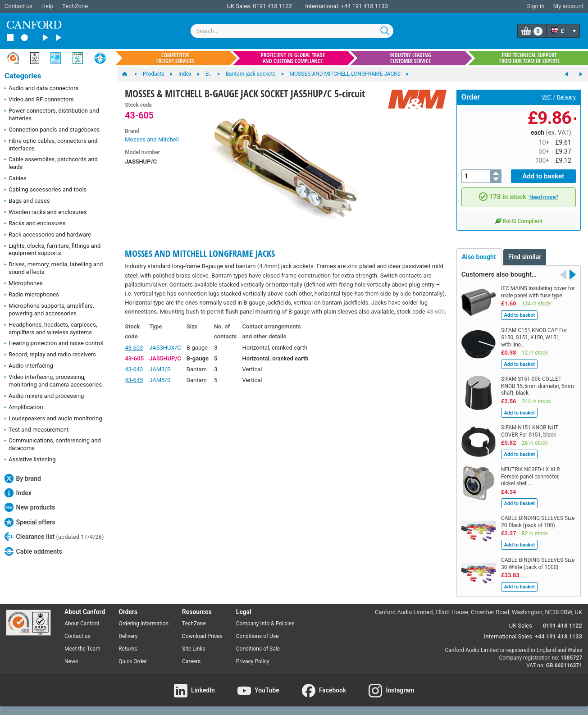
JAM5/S (160, 380)
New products (30, 507)
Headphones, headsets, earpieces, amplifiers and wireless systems (51, 328)
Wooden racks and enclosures (46, 213)
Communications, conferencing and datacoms (53, 444)
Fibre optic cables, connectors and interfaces (51, 145)
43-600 (436, 312)
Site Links (194, 649)
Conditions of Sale (258, 649)
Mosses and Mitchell (152, 139)
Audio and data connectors (41, 89)
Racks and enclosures (35, 224)
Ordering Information (144, 624)
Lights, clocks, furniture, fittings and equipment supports (52, 250)
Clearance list (54, 537)
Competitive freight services (175, 58)
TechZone (75, 6)
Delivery (566, 97)
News (71, 661)
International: (322, 6)
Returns (128, 649)
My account (568, 6)
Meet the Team (82, 649)
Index (18, 493)
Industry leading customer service (410, 58)
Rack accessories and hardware (48, 235)
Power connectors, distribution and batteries (52, 114)
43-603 (134, 348)
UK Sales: (239, 6)
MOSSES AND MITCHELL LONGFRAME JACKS (200, 253)
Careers (191, 661)
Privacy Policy (253, 661)
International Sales (508, 636)
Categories (23, 76)
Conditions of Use (258, 636)
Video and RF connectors (39, 100)
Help (48, 6)
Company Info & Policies (265, 624)
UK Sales (521, 626)
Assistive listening (30, 460)
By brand (23, 478)
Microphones (24, 284)
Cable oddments (33, 551)
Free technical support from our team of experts (529, 58)
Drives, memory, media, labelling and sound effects (54, 268)
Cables (16, 179)
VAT (547, 97)
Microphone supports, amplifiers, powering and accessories (49, 310)
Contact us (19, 6)
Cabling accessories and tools (46, 190)
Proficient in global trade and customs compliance (293, 58)
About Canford (82, 624)
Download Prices (202, 636)
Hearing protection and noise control (54, 344)
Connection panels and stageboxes (52, 130)
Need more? (544, 197)
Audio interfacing (29, 366)
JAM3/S (160, 369)
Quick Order (132, 661)
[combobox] (292, 31)
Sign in (536, 6)
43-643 (134, 369)
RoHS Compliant (519, 221)
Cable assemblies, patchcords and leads (51, 163)
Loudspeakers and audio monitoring (53, 419)
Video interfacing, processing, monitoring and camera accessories (53, 381)
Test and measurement (36, 430)
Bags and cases (27, 201)
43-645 (134, 380)
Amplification (24, 408)
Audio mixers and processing (44, 396)
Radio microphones (32, 295)
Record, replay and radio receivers (50, 355)
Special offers (30, 522)
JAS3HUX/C (165, 348)
